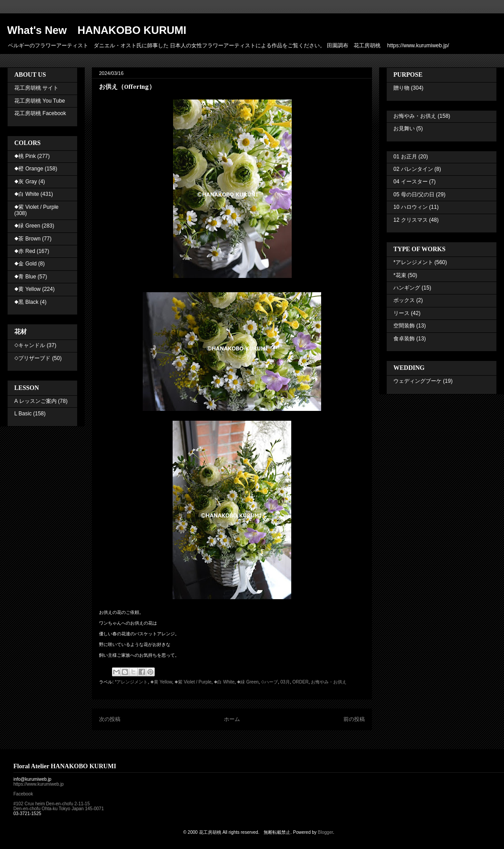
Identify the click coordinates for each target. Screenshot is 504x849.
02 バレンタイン (413, 169)
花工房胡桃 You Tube (40, 101)
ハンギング (407, 288)
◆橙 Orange (29, 169)
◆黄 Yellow (161, 682)
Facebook (23, 794)
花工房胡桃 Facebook (40, 113)
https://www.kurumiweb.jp (39, 784)
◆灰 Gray (26, 182)
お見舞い (404, 128)
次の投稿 (110, 719)
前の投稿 (354, 719)
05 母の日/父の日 (414, 195)
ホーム (232, 719)
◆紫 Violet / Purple (193, 682)
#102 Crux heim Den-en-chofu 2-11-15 (52, 804)
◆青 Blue (25, 277)
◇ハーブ (269, 682)
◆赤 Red (25, 251)
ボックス (404, 300)
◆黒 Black (26, 302)
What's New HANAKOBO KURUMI (97, 30)
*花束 (400, 275)
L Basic (23, 414)
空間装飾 (404, 326)
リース (401, 313)
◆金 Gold (25, 264)
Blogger (326, 832)
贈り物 (401, 88)
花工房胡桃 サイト (36, 88)
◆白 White (224, 682)
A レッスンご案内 (35, 401)
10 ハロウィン (411, 207)
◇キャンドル (30, 345)
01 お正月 (405, 157)
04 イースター (411, 182)
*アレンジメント (132, 682)
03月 (285, 682)
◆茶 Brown (27, 239)
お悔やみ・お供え (329, 682)
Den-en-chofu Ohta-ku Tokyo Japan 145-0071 (59, 809)
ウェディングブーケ (417, 381)
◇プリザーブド (32, 358)
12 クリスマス (411, 220)
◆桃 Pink (25, 156)
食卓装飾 (404, 339)
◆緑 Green (248, 682)
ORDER (301, 682)
